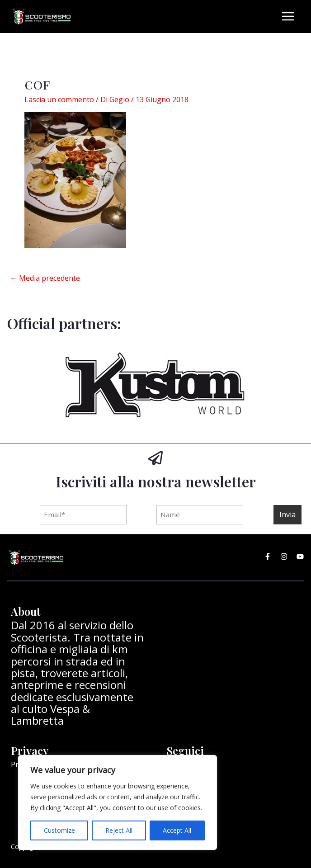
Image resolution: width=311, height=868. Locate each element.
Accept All (177, 830)
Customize (59, 830)
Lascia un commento (59, 99)
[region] (118, 802)
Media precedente (45, 277)
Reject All (119, 830)
